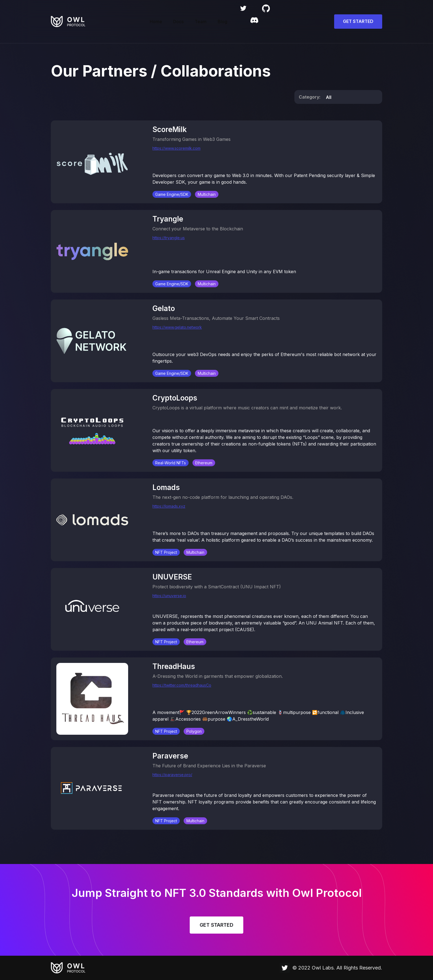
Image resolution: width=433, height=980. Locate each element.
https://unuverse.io (169, 596)
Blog (222, 22)
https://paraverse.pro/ (172, 775)
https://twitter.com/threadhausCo (182, 685)
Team (201, 22)
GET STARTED (358, 21)
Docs (178, 22)
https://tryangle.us (169, 238)
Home (156, 22)
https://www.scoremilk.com (176, 148)
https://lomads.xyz (169, 506)
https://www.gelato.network (177, 327)
